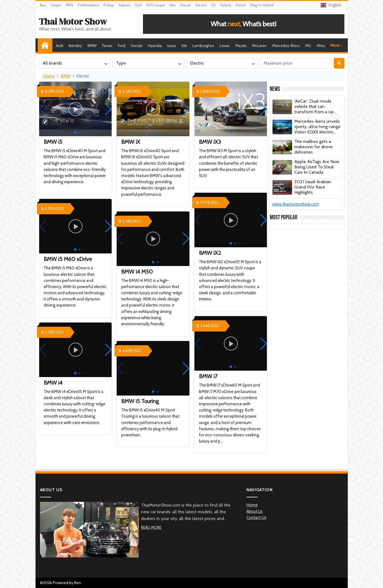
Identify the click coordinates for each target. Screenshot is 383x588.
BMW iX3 (210, 142)
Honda (137, 46)
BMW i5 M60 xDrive (68, 259)
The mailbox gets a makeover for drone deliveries (313, 147)
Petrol (241, 5)
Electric (201, 5)
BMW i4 (53, 383)
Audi (60, 46)
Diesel (185, 5)
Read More (151, 527)
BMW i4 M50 (137, 272)
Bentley (75, 46)
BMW (92, 46)
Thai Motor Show (73, 22)
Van (173, 5)
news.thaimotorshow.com (296, 204)
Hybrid (226, 5)
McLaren (259, 46)
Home (46, 46)
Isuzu (172, 46)
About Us (255, 511)
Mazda (241, 46)
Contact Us (256, 518)
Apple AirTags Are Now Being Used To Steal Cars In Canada (317, 167)
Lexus (225, 46)
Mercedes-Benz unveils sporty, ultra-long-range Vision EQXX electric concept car (317, 129)
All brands (52, 63)
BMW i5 (53, 142)
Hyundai (155, 46)
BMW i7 (208, 376)
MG (308, 46)
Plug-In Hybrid (262, 5)
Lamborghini (203, 46)
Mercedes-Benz (286, 46)
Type (121, 63)
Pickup (109, 5)
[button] (108, 109)
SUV (138, 5)
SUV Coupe (156, 5)
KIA (184, 46)
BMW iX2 (210, 253)
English (331, 5)
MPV (70, 5)
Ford (122, 46)
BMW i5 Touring (140, 401)
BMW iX (131, 142)
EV (214, 5)
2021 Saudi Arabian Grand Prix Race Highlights (313, 187)
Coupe (56, 5)
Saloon (124, 5)
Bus (43, 5)
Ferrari (107, 46)
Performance (88, 5)
